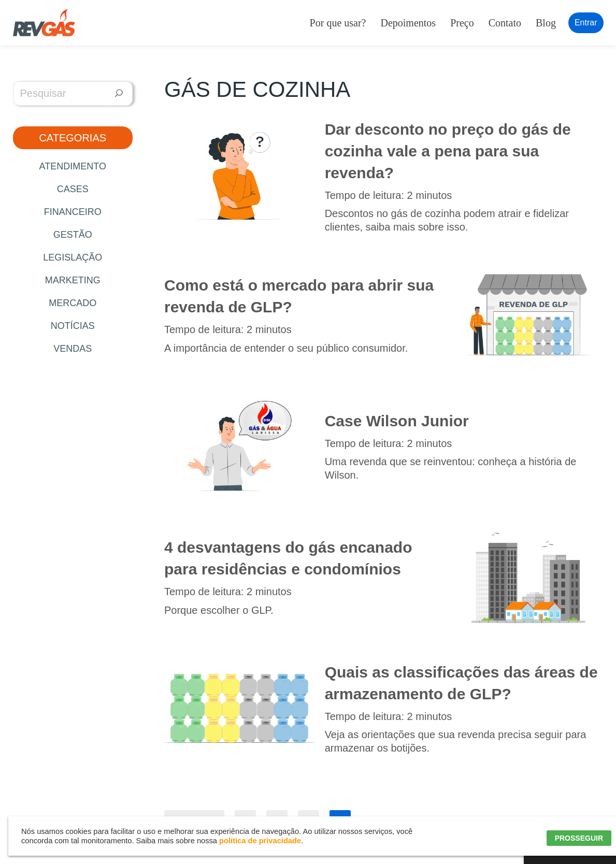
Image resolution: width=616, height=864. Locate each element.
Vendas (73, 349)
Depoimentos (408, 23)
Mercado (73, 303)
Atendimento (73, 166)
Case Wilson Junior (397, 421)
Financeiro (73, 212)
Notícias (73, 326)
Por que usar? (338, 23)
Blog (546, 23)
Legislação (73, 257)
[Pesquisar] (119, 93)
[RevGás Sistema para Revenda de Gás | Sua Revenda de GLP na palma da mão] (44, 23)
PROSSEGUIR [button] (579, 838)
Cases (73, 189)
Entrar (586, 23)
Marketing (73, 280)
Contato (505, 23)
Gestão (73, 235)
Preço (462, 23)
